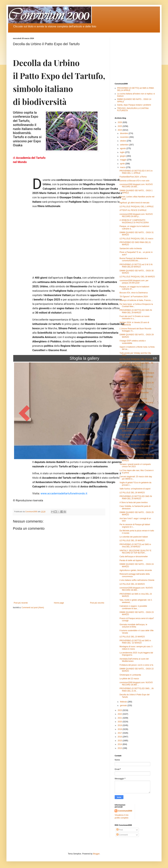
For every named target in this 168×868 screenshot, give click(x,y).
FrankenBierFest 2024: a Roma (133, 177)
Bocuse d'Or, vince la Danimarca (134, 293)
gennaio (124, 705)
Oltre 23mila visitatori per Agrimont (134, 369)
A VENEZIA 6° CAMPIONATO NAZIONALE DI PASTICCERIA (134, 221)
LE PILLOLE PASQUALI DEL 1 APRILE (137, 207)
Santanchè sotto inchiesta (131, 248)
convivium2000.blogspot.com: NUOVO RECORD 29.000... (136, 186)
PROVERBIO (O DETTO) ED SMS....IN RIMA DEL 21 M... (136, 690)
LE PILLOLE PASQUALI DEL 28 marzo (136, 403)
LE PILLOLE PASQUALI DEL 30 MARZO (137, 277)
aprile (123, 164)
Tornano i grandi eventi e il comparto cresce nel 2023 (135, 465)
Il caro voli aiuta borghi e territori (133, 399)
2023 (120, 710)
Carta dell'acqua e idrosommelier (134, 557)
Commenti (122, 835)
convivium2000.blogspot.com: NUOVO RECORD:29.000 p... (136, 215)
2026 (120, 122)
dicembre (124, 133)
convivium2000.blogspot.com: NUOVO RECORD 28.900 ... (136, 684)
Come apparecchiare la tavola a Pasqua (137, 373)
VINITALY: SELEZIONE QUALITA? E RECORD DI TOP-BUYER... (135, 552)
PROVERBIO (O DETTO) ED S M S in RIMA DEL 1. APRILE (136, 172)
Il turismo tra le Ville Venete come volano (137, 454)
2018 (120, 729)
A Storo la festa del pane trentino (134, 502)
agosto (123, 148)
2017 (120, 733)
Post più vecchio (97, 603)
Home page (59, 603)
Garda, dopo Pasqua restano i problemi (134, 105)
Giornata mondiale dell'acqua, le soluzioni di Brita (133, 626)
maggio (123, 160)
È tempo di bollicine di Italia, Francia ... (136, 300)
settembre (125, 145)
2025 (120, 126)
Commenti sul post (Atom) (33, 608)
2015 (120, 741)
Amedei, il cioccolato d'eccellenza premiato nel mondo (134, 411)
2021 (120, 718)
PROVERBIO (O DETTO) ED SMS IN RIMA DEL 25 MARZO (136, 497)
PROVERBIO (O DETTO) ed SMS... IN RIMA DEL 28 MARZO (136, 364)
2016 (120, 737)
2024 (120, 130)
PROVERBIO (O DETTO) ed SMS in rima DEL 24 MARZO (135, 546)
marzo (123, 167)
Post (120, 830)
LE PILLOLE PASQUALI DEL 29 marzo (136, 359)
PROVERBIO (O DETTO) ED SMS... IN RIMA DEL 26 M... (136, 449)
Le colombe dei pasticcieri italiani (134, 537)
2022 (120, 714)
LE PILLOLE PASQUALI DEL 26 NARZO (137, 441)
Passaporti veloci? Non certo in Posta (136, 389)
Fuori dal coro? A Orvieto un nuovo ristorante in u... (134, 317)
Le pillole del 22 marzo (129, 679)
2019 (120, 725)
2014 (120, 744)
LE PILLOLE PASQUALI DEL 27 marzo (136, 445)
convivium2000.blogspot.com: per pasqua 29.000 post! (134, 282)
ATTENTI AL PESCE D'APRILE (133, 210)
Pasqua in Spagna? (128, 406)
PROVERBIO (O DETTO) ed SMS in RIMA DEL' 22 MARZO (135, 642)
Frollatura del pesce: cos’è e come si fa (136, 665)
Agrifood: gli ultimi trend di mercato (134, 203)
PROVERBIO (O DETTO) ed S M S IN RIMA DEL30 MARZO (136, 266)
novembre (125, 137)
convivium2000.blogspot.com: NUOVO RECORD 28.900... (136, 589)
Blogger (96, 854)
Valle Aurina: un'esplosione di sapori (135, 489)
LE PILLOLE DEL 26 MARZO (132, 493)
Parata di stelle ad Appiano (131, 560)
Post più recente (21, 603)
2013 (120, 748)
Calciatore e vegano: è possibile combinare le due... (133, 607)
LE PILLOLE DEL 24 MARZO (132, 584)
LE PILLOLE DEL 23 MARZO (132, 637)
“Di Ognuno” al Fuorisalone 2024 (134, 297)
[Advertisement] (135, 58)
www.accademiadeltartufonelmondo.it (64, 493)
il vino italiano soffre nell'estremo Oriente (137, 580)
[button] (24, 411)
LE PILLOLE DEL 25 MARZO (132, 541)
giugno (123, 156)
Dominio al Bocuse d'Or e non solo (134, 181)
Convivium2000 (125, 811)
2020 (120, 722)
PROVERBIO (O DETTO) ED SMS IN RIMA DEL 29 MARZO (136, 311)
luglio (123, 152)
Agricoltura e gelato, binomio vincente (136, 570)
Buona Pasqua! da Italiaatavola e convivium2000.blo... (134, 259)
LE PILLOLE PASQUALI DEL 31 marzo (136, 239)
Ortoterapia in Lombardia (130, 675)
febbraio (124, 702)
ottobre (123, 141)
